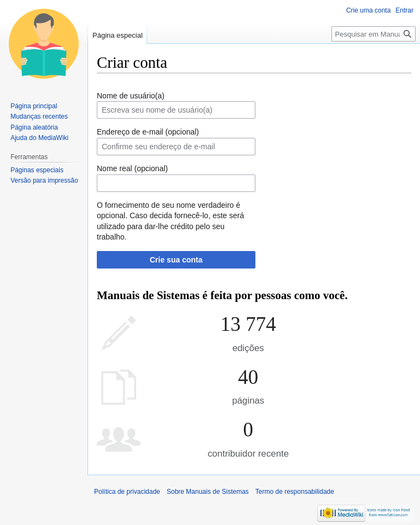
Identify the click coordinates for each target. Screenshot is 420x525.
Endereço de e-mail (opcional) (148, 132)
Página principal (34, 106)
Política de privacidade (127, 492)
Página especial (118, 35)
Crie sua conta (176, 260)
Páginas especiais (37, 170)
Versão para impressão (44, 180)
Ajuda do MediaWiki (39, 138)
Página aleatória (34, 127)
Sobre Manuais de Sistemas (208, 492)
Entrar (404, 10)
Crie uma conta (368, 10)
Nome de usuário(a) (131, 96)
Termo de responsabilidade (295, 492)
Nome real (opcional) (132, 168)
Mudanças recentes (39, 116)
